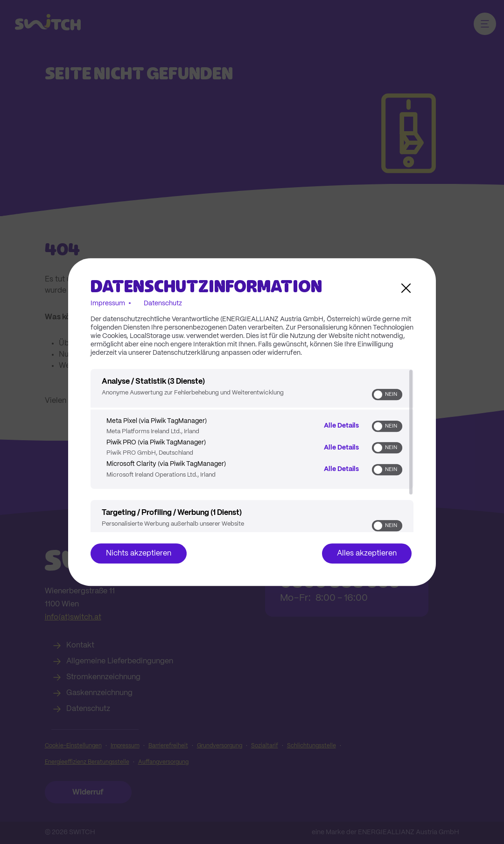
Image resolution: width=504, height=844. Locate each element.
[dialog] (252, 422)
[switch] (387, 394)
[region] (252, 450)
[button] (378, 394)
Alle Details (341, 426)
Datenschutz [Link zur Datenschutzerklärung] (163, 303)
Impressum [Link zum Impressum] (108, 303)
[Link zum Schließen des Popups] (406, 288)
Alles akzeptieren (367, 553)
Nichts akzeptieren (139, 553)
